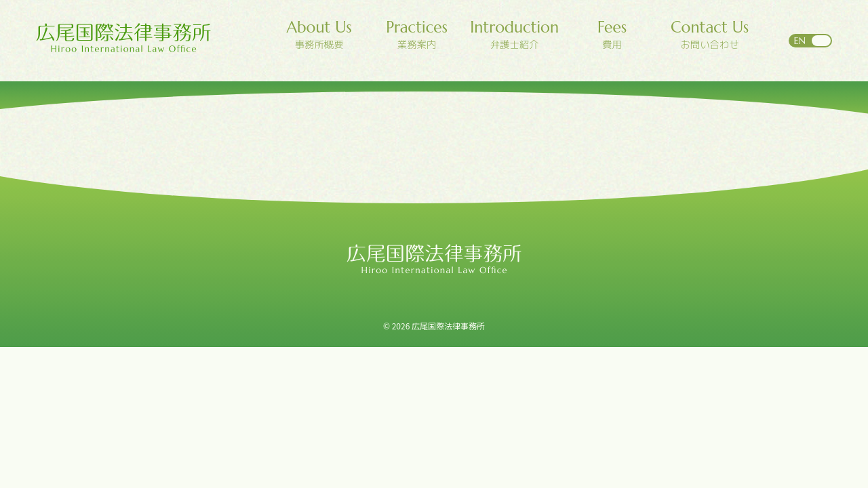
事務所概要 (319, 35)
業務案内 (417, 35)
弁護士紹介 (515, 35)
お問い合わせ (710, 35)
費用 (612, 35)
